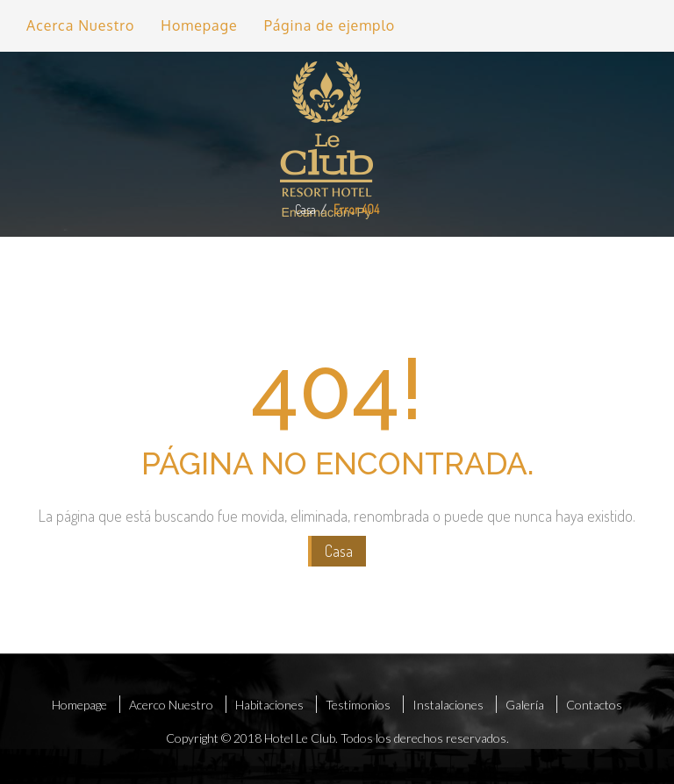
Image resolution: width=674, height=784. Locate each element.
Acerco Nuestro (171, 705)
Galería (525, 705)
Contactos (594, 705)
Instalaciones (448, 705)
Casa (305, 209)
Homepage (199, 25)
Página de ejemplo (330, 25)
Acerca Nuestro (80, 25)
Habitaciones (269, 705)
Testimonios (358, 705)
